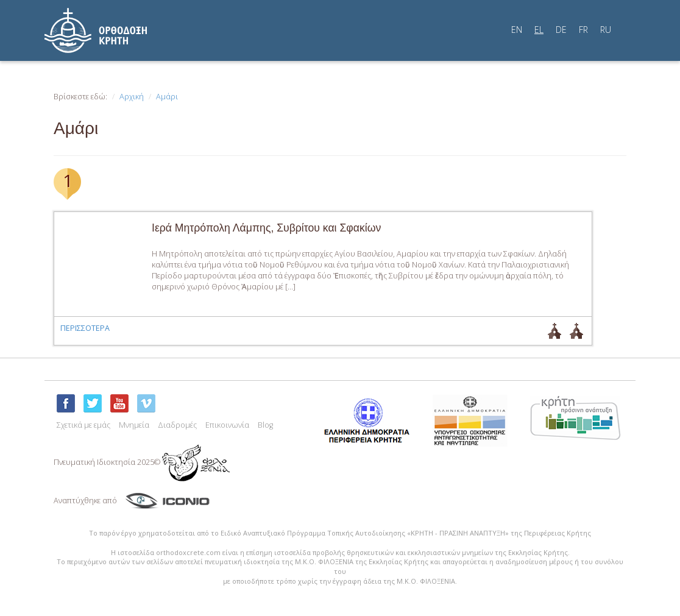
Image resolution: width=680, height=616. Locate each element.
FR (583, 30)
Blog (265, 425)
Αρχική (132, 97)
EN (517, 30)
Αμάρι (167, 97)
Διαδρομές (177, 425)
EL (539, 30)
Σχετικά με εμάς (83, 425)
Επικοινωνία (227, 425)
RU (606, 30)
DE (561, 30)
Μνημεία (134, 425)
